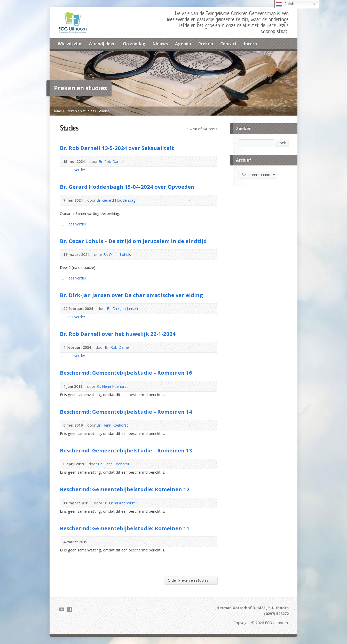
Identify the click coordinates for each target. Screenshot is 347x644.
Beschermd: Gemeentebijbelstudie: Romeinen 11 (125, 528)
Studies (104, 111)
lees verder (76, 170)
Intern (250, 44)
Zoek (282, 143)
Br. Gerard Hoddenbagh (117, 200)
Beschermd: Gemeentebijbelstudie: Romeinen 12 (125, 489)
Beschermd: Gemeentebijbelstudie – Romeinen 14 (126, 412)
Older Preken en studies (191, 580)
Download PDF (211, 161)
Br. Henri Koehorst (112, 386)
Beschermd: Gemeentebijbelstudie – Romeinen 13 (126, 450)
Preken (206, 44)
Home (57, 111)
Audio (203, 161)
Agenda (183, 44)
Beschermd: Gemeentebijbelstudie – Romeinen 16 (126, 373)
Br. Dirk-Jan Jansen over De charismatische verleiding (131, 295)
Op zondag (134, 44)
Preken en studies (80, 111)
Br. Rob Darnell (111, 161)
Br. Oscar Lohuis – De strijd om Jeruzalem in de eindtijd (133, 241)
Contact (228, 44)
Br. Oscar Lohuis (117, 255)
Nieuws (160, 44)
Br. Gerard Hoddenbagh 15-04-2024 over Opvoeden (127, 187)
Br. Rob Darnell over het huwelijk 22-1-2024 (118, 334)
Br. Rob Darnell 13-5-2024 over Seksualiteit (117, 148)
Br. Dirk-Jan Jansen (122, 309)
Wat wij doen (102, 44)
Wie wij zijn (70, 44)
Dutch (285, 4)
